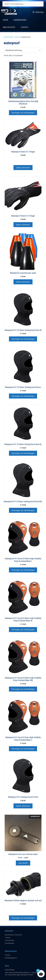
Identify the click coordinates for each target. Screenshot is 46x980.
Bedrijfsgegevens (11, 958)
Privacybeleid (10, 943)
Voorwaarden (10, 940)
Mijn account (9, 27)
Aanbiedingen (20, 20)
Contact (25, 27)
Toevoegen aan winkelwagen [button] (23, 113)
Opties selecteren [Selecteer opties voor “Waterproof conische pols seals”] (23, 282)
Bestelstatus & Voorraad (13, 935)
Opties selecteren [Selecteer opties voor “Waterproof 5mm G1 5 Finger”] (23, 225)
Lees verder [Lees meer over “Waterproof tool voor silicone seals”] (23, 863)
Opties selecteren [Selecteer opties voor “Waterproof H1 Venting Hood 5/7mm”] (23, 806)
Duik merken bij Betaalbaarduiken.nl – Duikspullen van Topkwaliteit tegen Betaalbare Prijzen (22, 974)
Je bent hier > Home (12, 37)
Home (5, 20)
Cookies (8, 938)
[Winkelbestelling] (23, 50)
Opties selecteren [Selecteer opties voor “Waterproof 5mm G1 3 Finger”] (23, 168)
